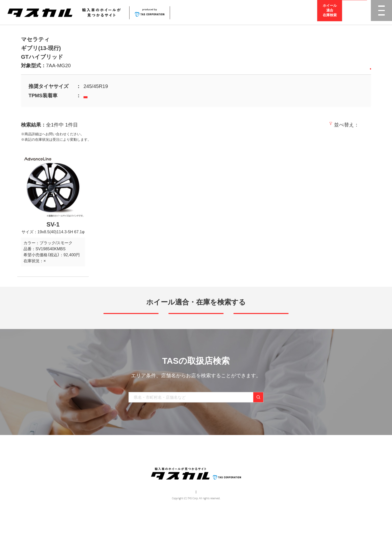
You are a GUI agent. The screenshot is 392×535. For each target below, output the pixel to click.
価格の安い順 (321, 125)
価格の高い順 (355, 125)
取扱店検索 (355, 12)
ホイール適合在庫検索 (330, 12)
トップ (110, 469)
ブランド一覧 (155, 469)
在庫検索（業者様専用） (269, 469)
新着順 (295, 125)
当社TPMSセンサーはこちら (109, 96)
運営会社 (181, 514)
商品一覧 (130, 469)
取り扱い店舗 (184, 469)
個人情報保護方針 (205, 514)
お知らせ (209, 469)
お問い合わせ (234, 469)
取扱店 (47, 134)
